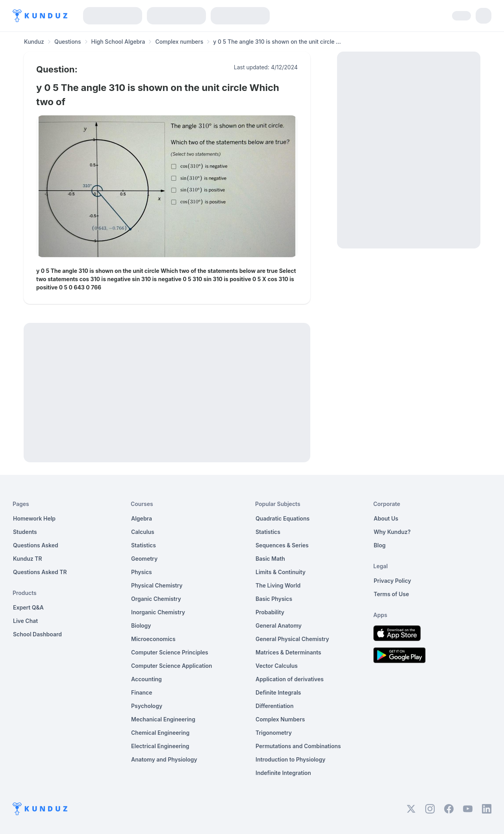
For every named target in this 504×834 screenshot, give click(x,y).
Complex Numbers (280, 719)
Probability (270, 612)
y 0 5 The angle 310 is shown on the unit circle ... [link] (277, 42)
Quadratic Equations (283, 518)
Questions (68, 42)
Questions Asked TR (40, 572)
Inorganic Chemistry (158, 612)
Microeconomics (153, 639)
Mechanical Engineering (163, 719)
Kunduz (34, 42)
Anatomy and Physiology (164, 759)
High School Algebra (118, 42)
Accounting (146, 679)
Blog (380, 545)
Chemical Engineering (160, 733)
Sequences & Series (282, 545)
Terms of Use (391, 594)
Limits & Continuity (281, 572)
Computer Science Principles (170, 652)
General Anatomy (279, 625)
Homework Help (34, 518)
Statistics (144, 545)
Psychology (147, 706)
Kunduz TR (28, 559)
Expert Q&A (28, 607)
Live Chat (25, 621)
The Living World (278, 585)
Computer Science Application (172, 666)
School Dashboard (37, 634)
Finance (142, 692)
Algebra (142, 518)
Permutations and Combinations (298, 746)
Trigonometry (274, 733)
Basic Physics (274, 599)
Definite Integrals (278, 692)
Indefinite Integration (283, 773)
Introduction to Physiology (290, 759)
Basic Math (270, 559)
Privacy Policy (392, 581)
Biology (141, 625)
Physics (142, 572)
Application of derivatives (290, 679)
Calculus (143, 532)
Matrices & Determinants (288, 652)
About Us (386, 518)
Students (25, 532)
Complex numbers (179, 42)
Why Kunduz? (392, 532)
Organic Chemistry (156, 599)
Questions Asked (36, 545)
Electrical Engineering (160, 746)
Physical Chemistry (157, 585)
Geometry (144, 559)
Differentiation (274, 706)
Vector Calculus (277, 666)
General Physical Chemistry (292, 639)
